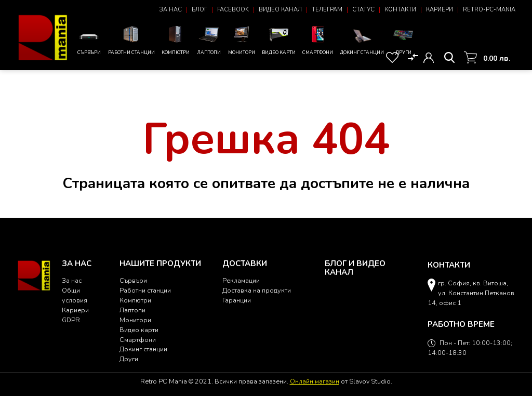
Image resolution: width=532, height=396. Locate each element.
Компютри (176, 39)
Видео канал (280, 10)
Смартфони (318, 39)
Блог (199, 10)
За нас (171, 10)
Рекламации (241, 280)
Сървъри (89, 42)
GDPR (71, 320)
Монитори (242, 39)
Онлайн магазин (315, 381)
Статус (363, 10)
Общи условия (75, 295)
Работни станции (131, 39)
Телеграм (327, 10)
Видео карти (279, 39)
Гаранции (237, 300)
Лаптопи (209, 39)
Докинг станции (362, 42)
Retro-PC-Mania (489, 10)
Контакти (400, 10)
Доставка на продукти (257, 290)
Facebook (233, 10)
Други (403, 39)
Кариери (440, 10)
